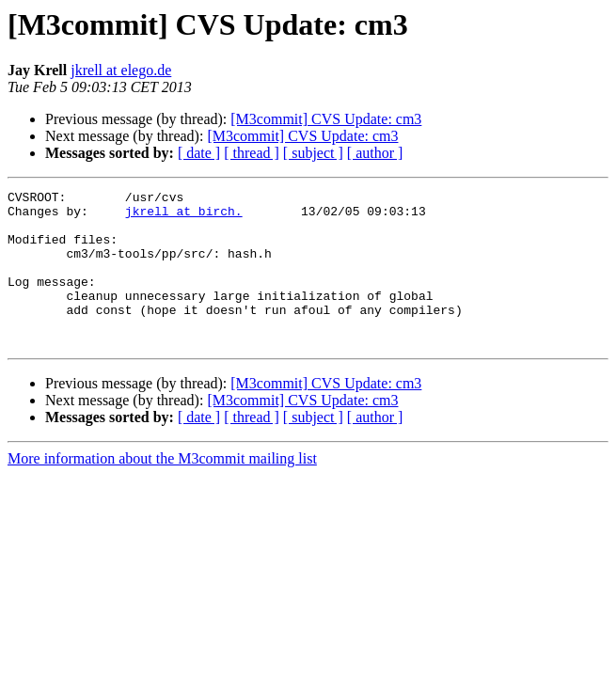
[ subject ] (313, 153)
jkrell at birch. (184, 216)
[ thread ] (252, 153)
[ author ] (375, 153)
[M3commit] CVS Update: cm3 (326, 119)
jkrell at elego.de (121, 70)
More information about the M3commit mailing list (162, 489)
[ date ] (199, 153)
